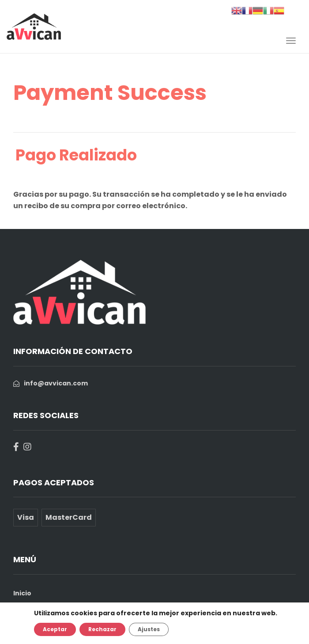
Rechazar (102, 629)
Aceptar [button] (55, 629)
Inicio (22, 593)
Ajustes (149, 629)
